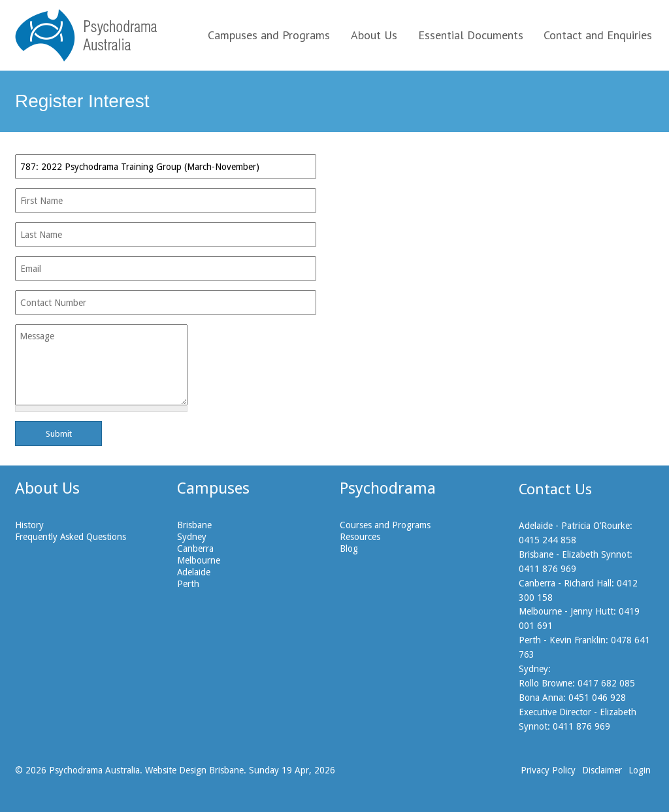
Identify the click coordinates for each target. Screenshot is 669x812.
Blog (349, 549)
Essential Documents (471, 35)
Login (640, 770)
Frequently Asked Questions (71, 537)
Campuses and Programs (269, 35)
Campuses (213, 488)
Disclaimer (602, 770)
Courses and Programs (385, 525)
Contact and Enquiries (598, 35)
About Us (374, 35)
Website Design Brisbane (194, 770)
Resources (360, 537)
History (29, 525)
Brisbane (194, 525)
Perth (188, 584)
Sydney (192, 537)
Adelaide (194, 572)
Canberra (195, 549)
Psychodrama (388, 488)
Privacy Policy (548, 770)
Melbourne (199, 560)
